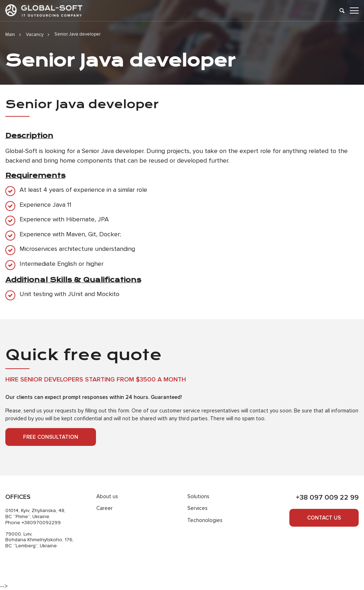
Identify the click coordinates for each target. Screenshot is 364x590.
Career (105, 508)
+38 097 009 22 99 (327, 497)
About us (107, 496)
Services (197, 508)
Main (10, 35)
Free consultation (51, 437)
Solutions (198, 496)
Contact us (324, 518)
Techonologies (205, 520)
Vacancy (35, 35)
